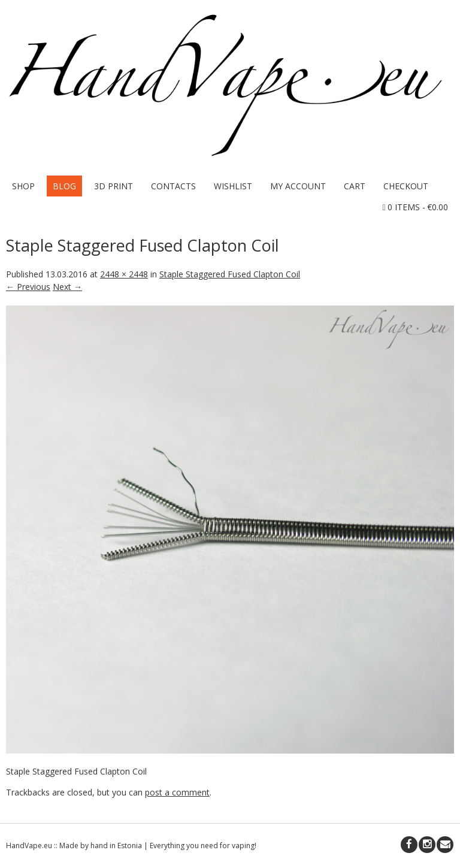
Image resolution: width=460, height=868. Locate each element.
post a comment (177, 792)
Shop (23, 186)
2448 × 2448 (124, 274)
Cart (355, 186)
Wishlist (233, 186)
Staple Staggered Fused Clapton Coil (230, 274)
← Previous (28, 287)
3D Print (114, 186)
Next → (67, 287)
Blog (64, 186)
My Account (298, 186)
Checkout (406, 186)
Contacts (173, 186)
